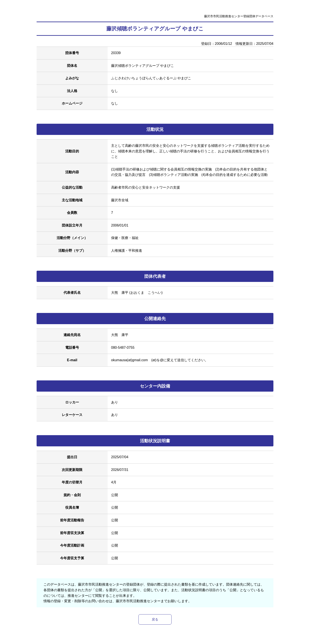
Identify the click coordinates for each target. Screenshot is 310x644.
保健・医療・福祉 (125, 238)
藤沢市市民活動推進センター (138, 601)
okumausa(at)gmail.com (129, 360)
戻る (155, 620)
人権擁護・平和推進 (127, 251)
